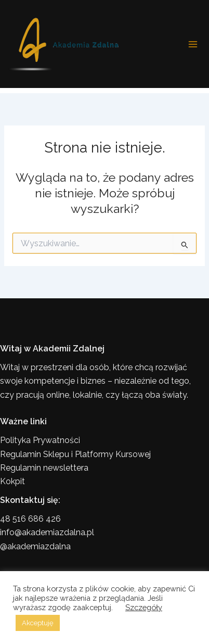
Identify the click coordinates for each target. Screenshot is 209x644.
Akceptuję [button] (38, 623)
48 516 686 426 (30, 519)
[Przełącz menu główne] (193, 44)
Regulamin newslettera (44, 468)
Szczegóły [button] (144, 607)
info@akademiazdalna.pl (47, 532)
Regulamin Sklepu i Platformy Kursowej (75, 454)
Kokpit (12, 481)
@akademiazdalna (35, 546)
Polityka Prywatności (40, 440)
